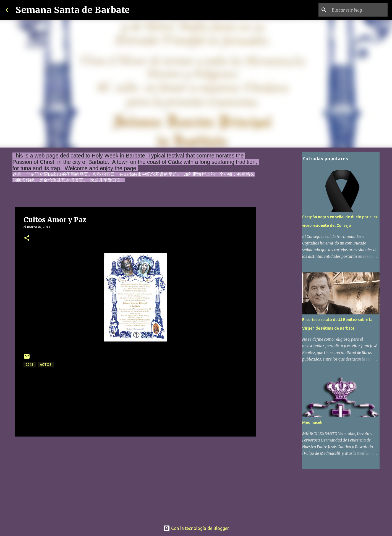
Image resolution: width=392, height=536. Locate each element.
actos (46, 365)
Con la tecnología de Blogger (196, 528)
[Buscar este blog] (359, 10)
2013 (30, 365)
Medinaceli (312, 422)
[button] (27, 238)
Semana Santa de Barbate (73, 10)
